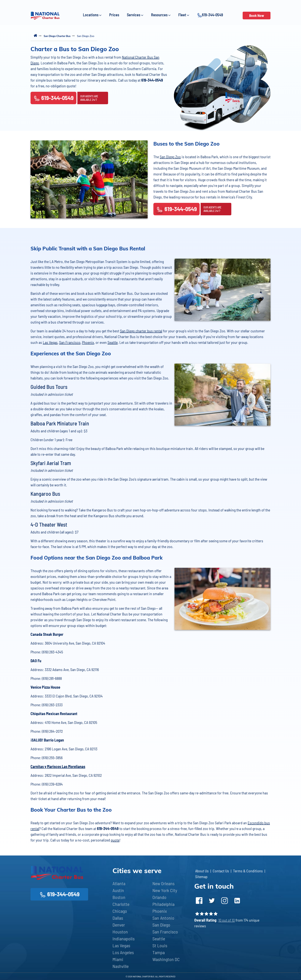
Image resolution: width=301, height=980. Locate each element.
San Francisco (70, 342)
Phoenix (88, 342)
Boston (119, 897)
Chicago (120, 911)
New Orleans (163, 883)
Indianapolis (124, 939)
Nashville (121, 966)
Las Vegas (50, 342)
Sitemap (201, 877)
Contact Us (221, 871)
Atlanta (119, 883)
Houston (120, 932)
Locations (92, 15)
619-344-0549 (210, 15)
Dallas (118, 918)
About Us (202, 871)
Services (135, 15)
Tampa (159, 952)
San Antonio (163, 918)
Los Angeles (123, 952)
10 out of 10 (227, 920)
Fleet (184, 15)
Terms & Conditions (248, 871)
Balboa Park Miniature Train (60, 423)
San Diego (161, 925)
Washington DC (166, 959)
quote (115, 840)
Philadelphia (163, 904)
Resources (161, 15)
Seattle (113, 342)
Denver (119, 925)
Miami (118, 959)
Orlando (159, 897)
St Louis (160, 945)
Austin (118, 890)
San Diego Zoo (170, 157)
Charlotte (121, 904)
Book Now (257, 15)
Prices (114, 15)
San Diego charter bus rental (141, 331)
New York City (165, 890)
